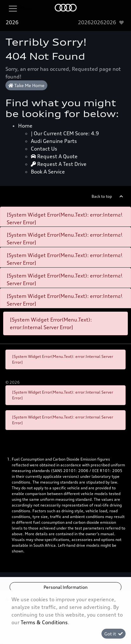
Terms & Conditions (44, 622)
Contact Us (44, 149)
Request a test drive (59, 164)
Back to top (102, 196)
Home (25, 126)
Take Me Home (26, 85)
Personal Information (65, 587)
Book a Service (48, 172)
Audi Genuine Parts (54, 141)
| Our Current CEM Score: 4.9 (65, 133)
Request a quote (54, 156)
